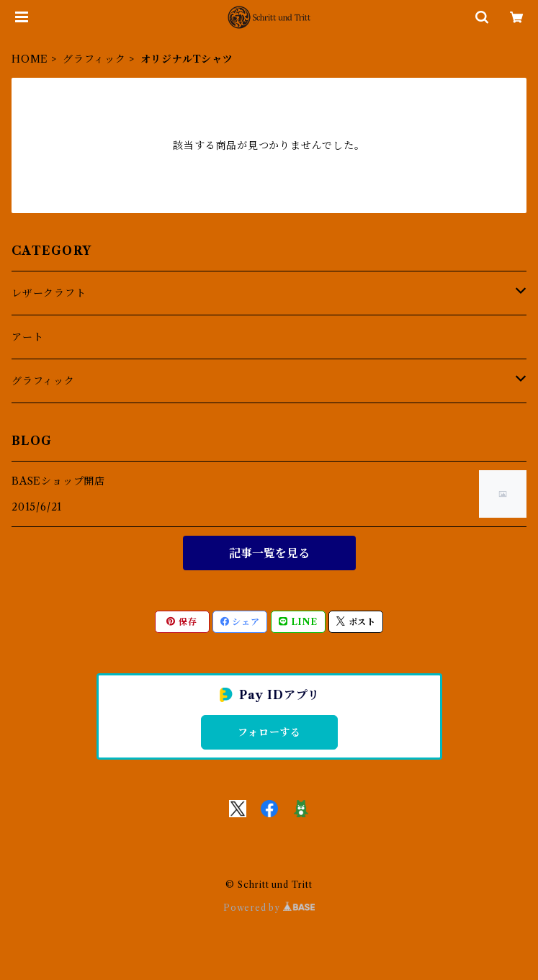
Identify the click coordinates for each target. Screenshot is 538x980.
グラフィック (94, 59)
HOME (30, 59)
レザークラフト (49, 293)
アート (27, 337)
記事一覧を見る (269, 553)
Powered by (269, 908)
